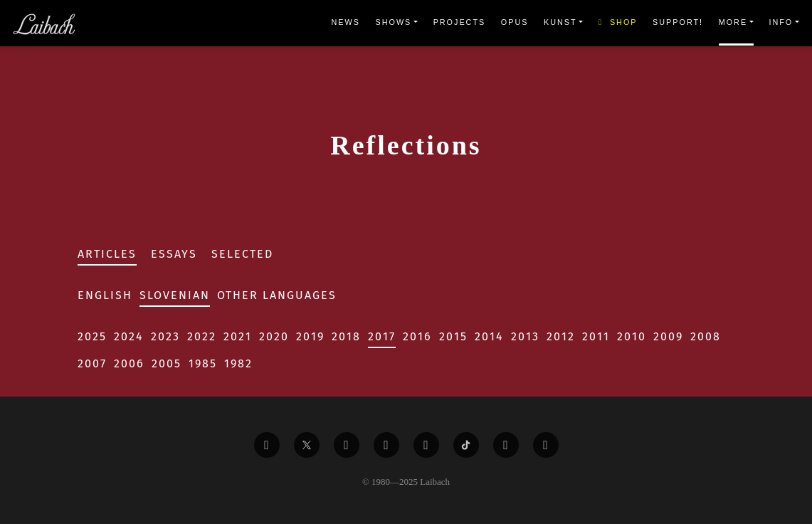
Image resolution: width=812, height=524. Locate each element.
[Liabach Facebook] (267, 445)
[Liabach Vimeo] (347, 445)
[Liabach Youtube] (386, 445)
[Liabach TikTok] (466, 445)
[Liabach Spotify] (506, 445)
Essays (174, 254)
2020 (274, 336)
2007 (92, 363)
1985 (203, 363)
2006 (129, 363)
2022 (202, 336)
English (105, 295)
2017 (382, 336)
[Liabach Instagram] (426, 445)
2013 (525, 336)
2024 (129, 336)
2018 (346, 336)
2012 (561, 336)
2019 (310, 336)
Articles (107, 254)
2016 (417, 336)
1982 (238, 363)
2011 (596, 336)
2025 (92, 336)
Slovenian (175, 295)
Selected (242, 254)
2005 (167, 363)
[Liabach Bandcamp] (546, 445)
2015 (453, 336)
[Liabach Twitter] (307, 445)
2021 (238, 336)
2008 (706, 336)
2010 (632, 336)
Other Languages (277, 295)
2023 (165, 336)
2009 (668, 336)
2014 (489, 336)
